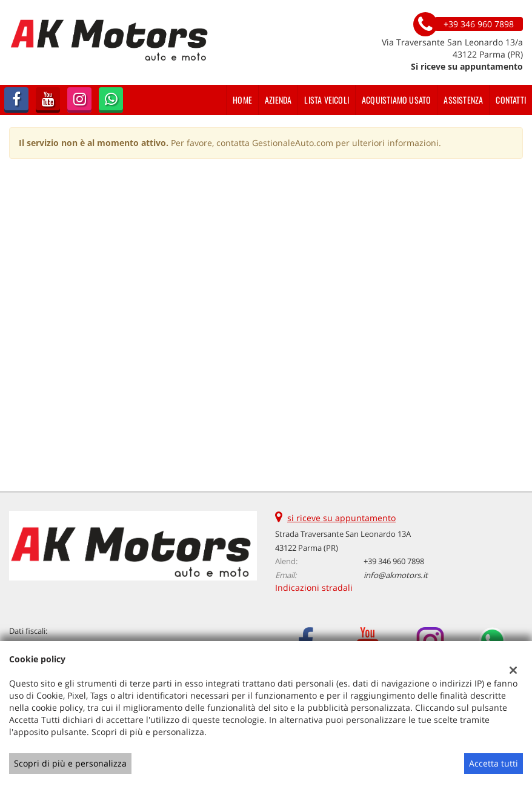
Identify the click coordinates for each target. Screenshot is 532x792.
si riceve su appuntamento (341, 518)
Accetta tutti (494, 763)
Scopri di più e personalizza (70, 763)
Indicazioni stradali (314, 587)
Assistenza (463, 100)
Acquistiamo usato (396, 100)
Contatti (511, 100)
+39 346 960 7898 (394, 561)
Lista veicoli (327, 100)
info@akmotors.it (396, 575)
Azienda (278, 100)
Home (242, 100)
